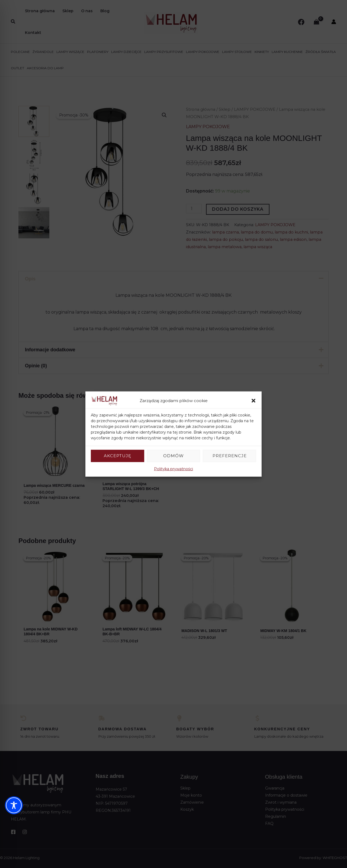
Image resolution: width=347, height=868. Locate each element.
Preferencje (230, 456)
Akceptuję (118, 456)
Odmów (173, 456)
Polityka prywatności (173, 469)
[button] (253, 401)
